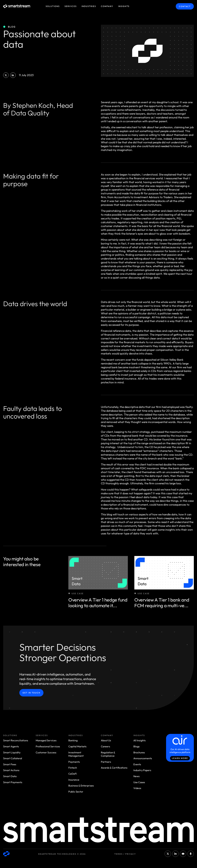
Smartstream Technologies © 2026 (62, 854)
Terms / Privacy (125, 854)
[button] (6, 75)
